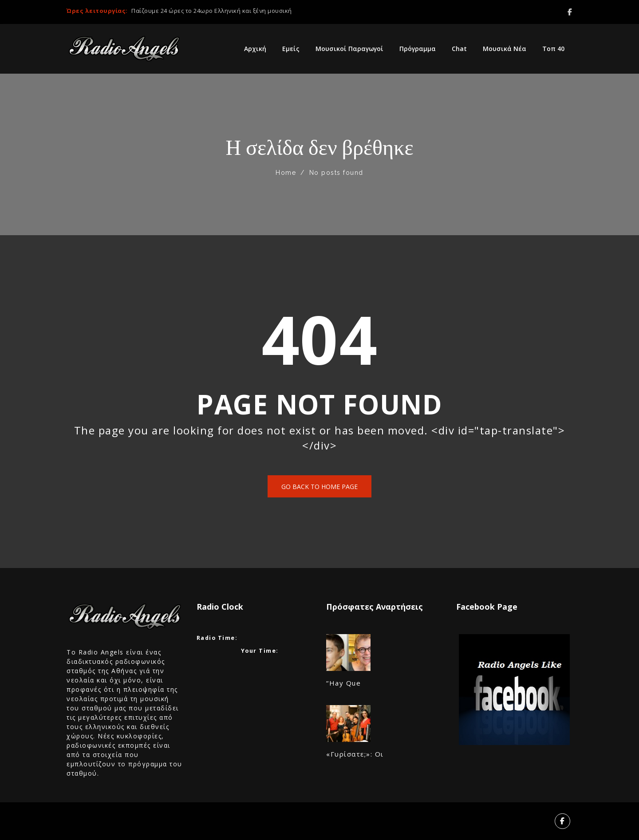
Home (286, 173)
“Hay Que (343, 683)
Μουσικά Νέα (505, 49)
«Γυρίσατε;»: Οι (355, 754)
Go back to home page (319, 487)
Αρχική (255, 49)
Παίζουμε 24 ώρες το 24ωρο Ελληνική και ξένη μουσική (212, 11)
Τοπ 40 (553, 49)
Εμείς (291, 49)
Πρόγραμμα (418, 49)
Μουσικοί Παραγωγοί (349, 49)
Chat (459, 49)
